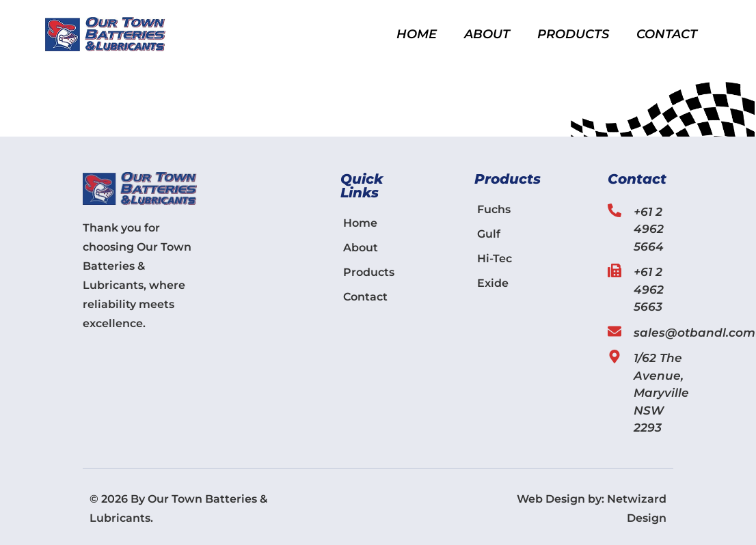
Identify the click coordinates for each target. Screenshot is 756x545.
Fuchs (494, 209)
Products (573, 34)
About (487, 34)
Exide (493, 283)
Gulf (489, 234)
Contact (667, 34)
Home (417, 34)
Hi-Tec (495, 258)
